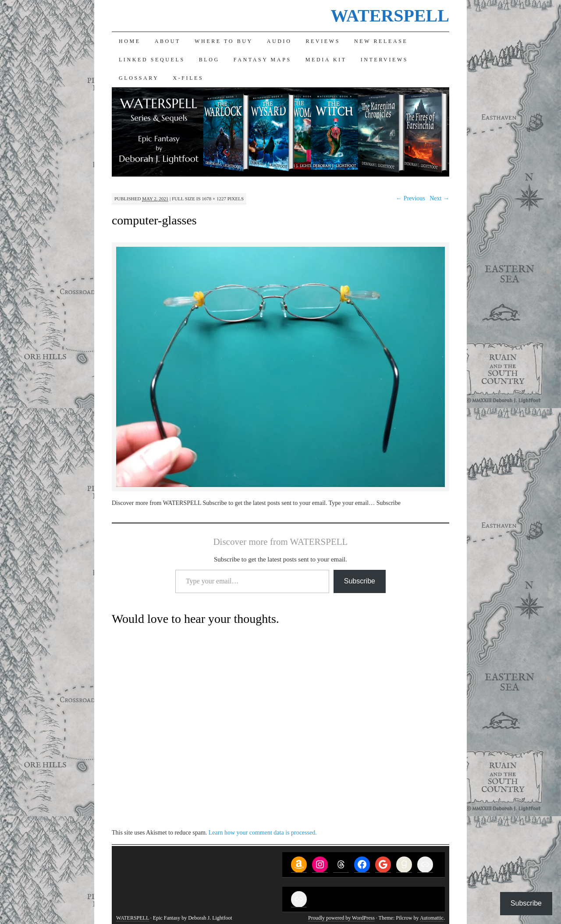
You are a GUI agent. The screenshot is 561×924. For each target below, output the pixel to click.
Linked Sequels (152, 60)
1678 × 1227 (214, 199)
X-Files (188, 78)
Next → (439, 198)
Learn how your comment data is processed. (263, 833)
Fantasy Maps (263, 60)
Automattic (432, 918)
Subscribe (360, 581)
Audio (279, 41)
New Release (381, 41)
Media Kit (326, 60)
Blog (209, 60)
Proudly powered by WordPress (341, 918)
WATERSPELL (390, 16)
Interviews (384, 60)
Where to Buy (224, 41)
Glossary (139, 78)
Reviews (323, 41)
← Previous (410, 198)
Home (130, 41)
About (168, 41)
